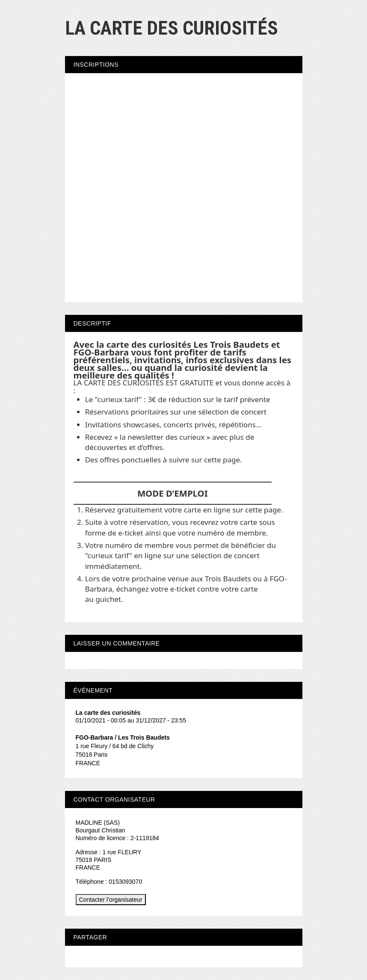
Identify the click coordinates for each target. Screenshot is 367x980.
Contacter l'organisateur (111, 900)
